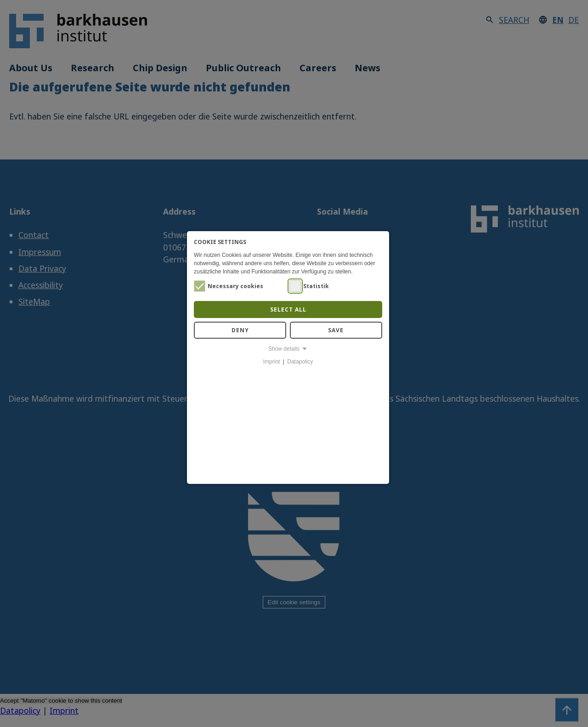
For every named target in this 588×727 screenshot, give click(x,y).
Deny (240, 330)
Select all (288, 310)
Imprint (272, 362)
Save (336, 330)
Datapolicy (300, 362)
